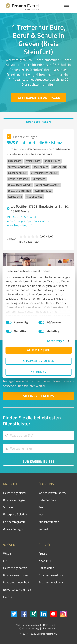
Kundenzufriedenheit (16, 582)
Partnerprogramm (14, 522)
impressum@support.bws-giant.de (28, 221)
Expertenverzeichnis (51, 582)
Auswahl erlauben (39, 361)
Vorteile (8, 507)
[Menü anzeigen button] (66, 7)
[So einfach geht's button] (38, 396)
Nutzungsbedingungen (27, 625)
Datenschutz (49, 625)
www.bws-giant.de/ (19, 225)
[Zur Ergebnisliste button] (38, 461)
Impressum (49, 628)
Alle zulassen (39, 350)
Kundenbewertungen (16, 575)
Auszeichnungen (13, 529)
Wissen (8, 553)
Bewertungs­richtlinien (17, 589)
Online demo (46, 568)
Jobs (41, 514)
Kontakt (44, 529)
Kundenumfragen (14, 500)
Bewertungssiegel (14, 493)
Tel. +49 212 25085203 (21, 217)
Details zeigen (56, 341)
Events (8, 597)
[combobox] (38, 436)
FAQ (6, 561)
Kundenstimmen (49, 522)
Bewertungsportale (15, 568)
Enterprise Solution (15, 514)
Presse (43, 553)
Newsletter (46, 561)
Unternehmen (47, 500)
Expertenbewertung (51, 575)
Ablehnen (38, 372)
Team (42, 507)
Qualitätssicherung (29, 628)
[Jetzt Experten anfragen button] (38, 98)
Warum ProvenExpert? (52, 493)
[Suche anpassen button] (38, 121)
